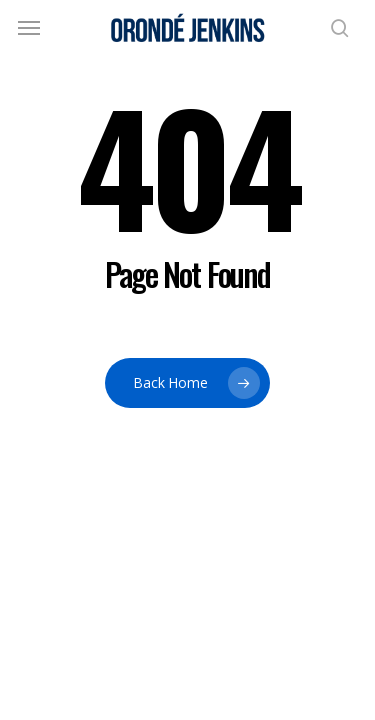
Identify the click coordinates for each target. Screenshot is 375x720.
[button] (29, 28)
